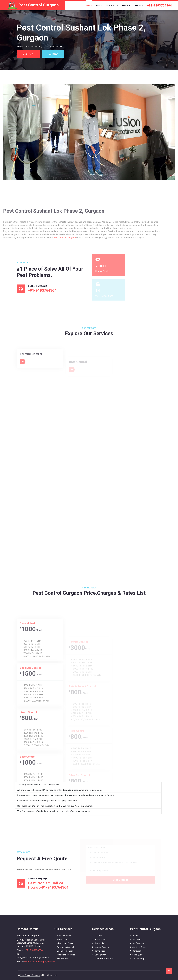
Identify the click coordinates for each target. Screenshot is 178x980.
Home (89, 5)
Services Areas (33, 46)
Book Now (28, 54)
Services (111, 5)
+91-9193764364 (159, 5)
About (99, 5)
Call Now (53, 54)
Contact (139, 5)
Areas (125, 5)
